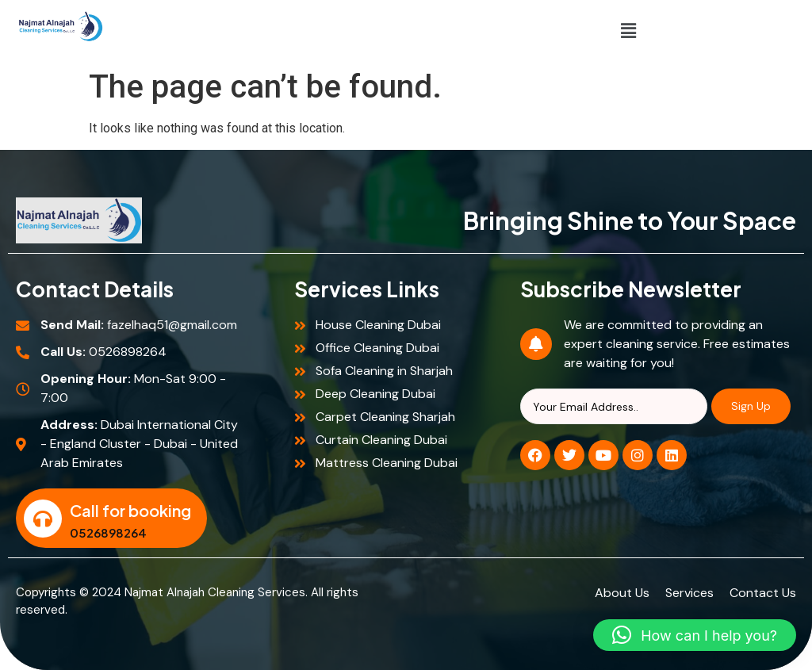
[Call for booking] (43, 519)
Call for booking (130, 510)
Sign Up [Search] (751, 406)
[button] (629, 31)
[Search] (614, 406)
